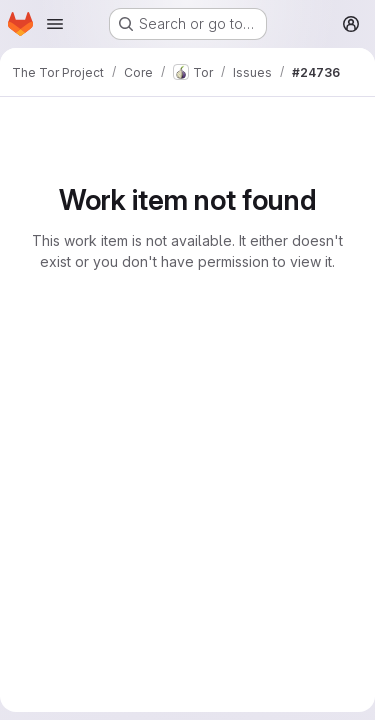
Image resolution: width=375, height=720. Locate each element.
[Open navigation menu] (55, 24)
